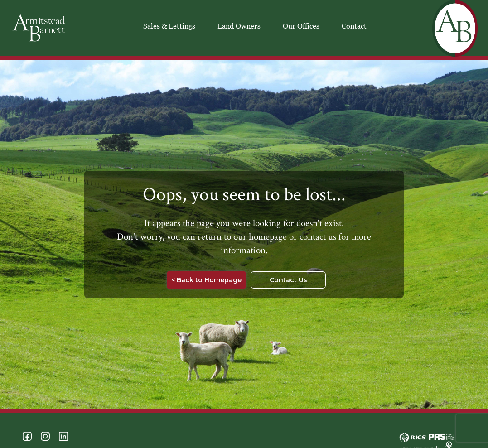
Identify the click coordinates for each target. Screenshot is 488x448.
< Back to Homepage (206, 280)
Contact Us (288, 280)
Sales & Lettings (169, 26)
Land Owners (239, 26)
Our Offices (301, 26)
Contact (354, 26)
